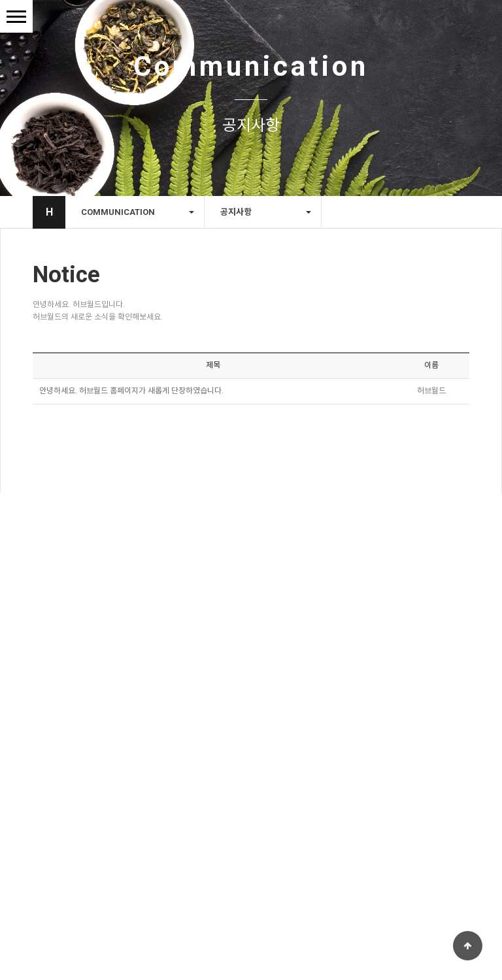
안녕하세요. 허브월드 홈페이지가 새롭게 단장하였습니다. (131, 393)
